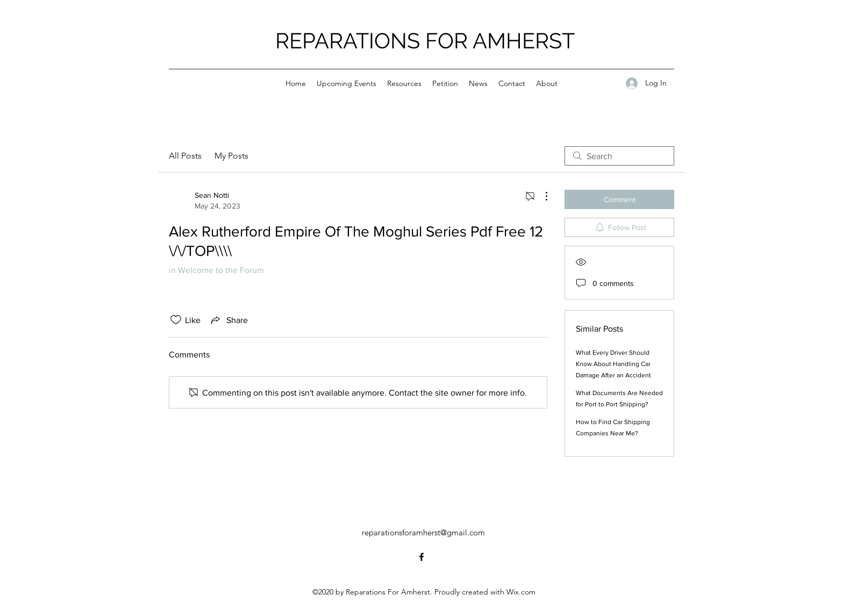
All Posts (185, 156)
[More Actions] (541, 196)
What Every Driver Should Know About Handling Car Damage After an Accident (613, 364)
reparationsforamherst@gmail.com (423, 532)
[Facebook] (421, 557)
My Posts (231, 156)
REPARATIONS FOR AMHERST (425, 41)
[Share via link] (228, 320)
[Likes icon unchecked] (176, 320)
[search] (619, 156)
